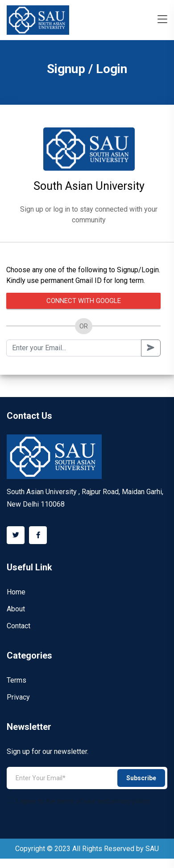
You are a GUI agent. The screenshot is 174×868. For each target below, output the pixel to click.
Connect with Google (84, 301)
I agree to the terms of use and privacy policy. (78, 801)
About (16, 609)
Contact (19, 626)
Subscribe (141, 778)
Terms (17, 680)
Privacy (18, 697)
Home (16, 592)
